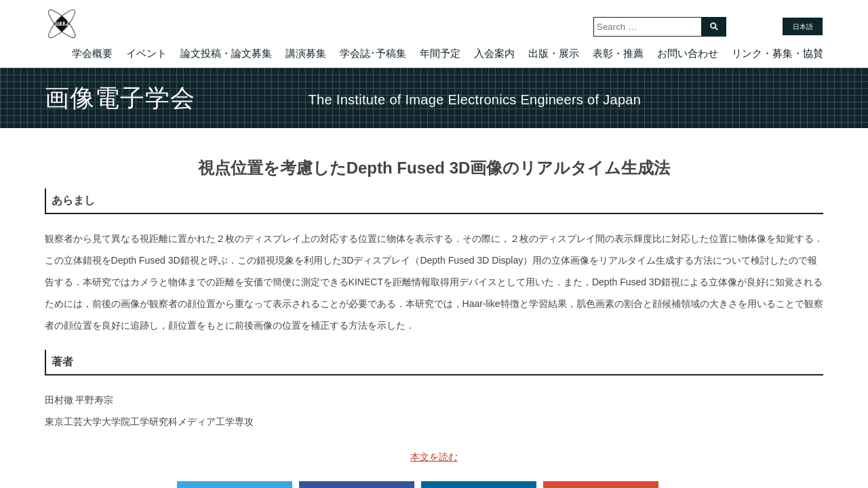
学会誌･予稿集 (373, 53)
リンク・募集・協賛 (777, 53)
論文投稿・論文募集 (226, 53)
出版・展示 (554, 53)
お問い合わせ (688, 53)
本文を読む (434, 457)
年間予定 (440, 53)
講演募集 (306, 53)
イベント (146, 53)
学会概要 (92, 53)
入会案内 (494, 53)
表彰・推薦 (618, 53)
